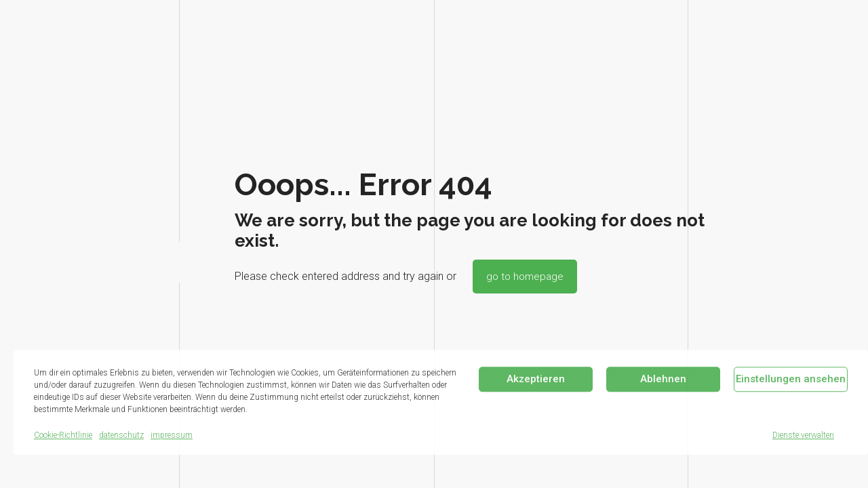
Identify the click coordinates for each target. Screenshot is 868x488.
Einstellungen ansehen (791, 379)
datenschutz (121, 435)
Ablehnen (663, 379)
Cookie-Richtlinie (63, 435)
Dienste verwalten (803, 435)
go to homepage (525, 277)
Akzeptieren (536, 379)
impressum (172, 435)
